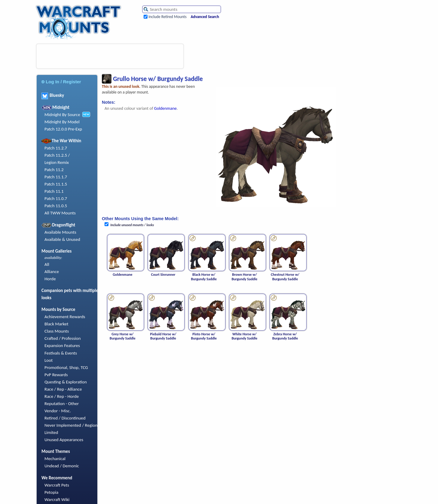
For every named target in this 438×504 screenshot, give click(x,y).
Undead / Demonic (62, 466)
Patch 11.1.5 (56, 184)
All (47, 264)
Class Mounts (57, 331)
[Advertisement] (110, 56)
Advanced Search (205, 17)
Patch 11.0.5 (56, 206)
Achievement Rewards (65, 317)
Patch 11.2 (54, 170)
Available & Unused (62, 239)
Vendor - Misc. (58, 411)
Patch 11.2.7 (56, 148)
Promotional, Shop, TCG (66, 367)
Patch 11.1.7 (56, 177)
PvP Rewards (56, 375)
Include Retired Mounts (167, 17)
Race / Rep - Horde (62, 396)
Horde (50, 279)
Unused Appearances (64, 440)
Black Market (56, 324)
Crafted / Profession (63, 338)
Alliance (52, 272)
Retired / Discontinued (65, 418)
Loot (49, 360)
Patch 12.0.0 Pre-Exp (63, 129)
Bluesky (53, 95)
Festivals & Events (61, 353)
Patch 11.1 (54, 191)
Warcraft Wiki (57, 499)
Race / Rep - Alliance (63, 389)
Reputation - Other (62, 404)
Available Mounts (60, 232)
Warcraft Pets (57, 485)
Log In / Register (61, 82)
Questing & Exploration (66, 382)
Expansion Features (62, 346)
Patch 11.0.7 (56, 198)
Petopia (51, 492)
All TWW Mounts (60, 213)
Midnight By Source (62, 115)
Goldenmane (165, 108)
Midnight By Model (62, 122)
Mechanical (55, 459)
